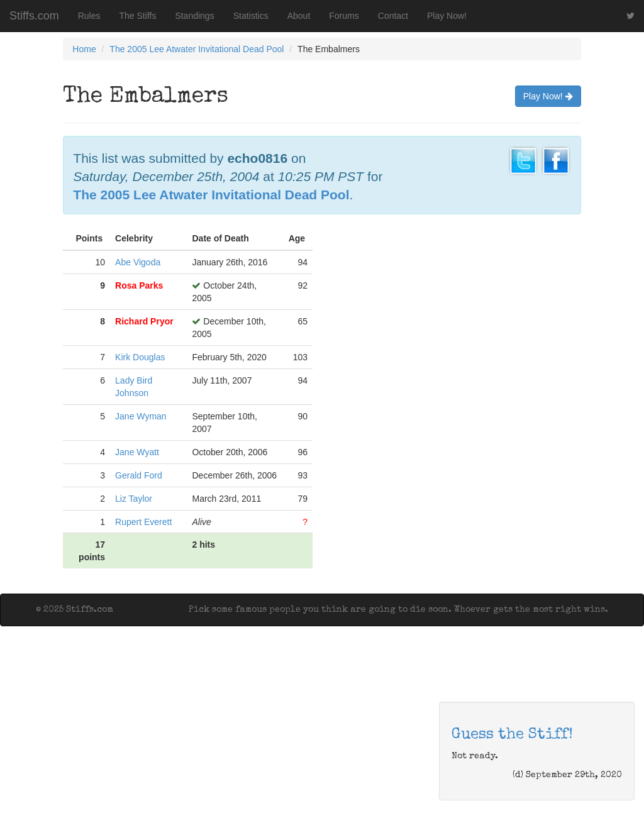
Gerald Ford (139, 475)
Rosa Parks (139, 285)
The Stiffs (138, 16)
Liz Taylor (134, 499)
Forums (344, 16)
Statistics (251, 16)
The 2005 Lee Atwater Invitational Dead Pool (197, 49)
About (299, 16)
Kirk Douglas (140, 357)
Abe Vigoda (138, 262)
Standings (194, 16)
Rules (89, 16)
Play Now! (447, 16)
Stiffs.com (34, 16)
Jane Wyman (141, 416)
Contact (393, 16)
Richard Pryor (144, 321)
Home (84, 49)
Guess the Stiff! (512, 735)
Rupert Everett (143, 522)
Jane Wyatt (137, 452)
